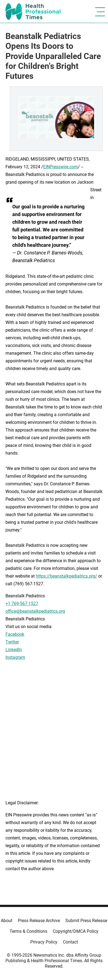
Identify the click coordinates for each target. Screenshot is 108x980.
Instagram (15, 657)
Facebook (15, 634)
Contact (70, 942)
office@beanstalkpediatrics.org (35, 611)
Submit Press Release (86, 921)
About (7, 921)
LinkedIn (14, 650)
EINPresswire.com (61, 167)
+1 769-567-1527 (22, 604)
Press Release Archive (39, 921)
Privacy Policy (44, 942)
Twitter (12, 642)
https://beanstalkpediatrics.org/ (66, 576)
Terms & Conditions (28, 931)
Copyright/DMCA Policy (76, 931)
